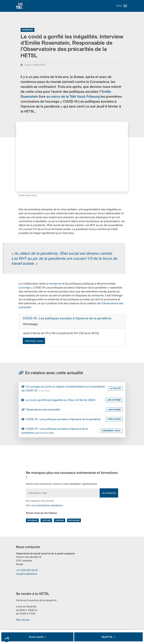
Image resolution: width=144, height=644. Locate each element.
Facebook (32, 521)
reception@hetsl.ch (27, 574)
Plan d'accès (23, 620)
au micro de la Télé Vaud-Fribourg (73, 97)
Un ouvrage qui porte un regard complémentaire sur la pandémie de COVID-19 (63, 389)
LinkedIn (59, 521)
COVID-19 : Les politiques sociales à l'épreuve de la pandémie (67, 319)
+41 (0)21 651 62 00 (27, 571)
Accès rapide (36, 637)
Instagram (74, 521)
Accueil (20, 6)
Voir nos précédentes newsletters (44, 506)
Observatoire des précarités (41, 410)
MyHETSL (107, 637)
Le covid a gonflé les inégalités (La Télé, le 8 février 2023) (58, 401)
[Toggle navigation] (125, 6)
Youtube (46, 521)
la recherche (54, 284)
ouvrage (25, 288)
